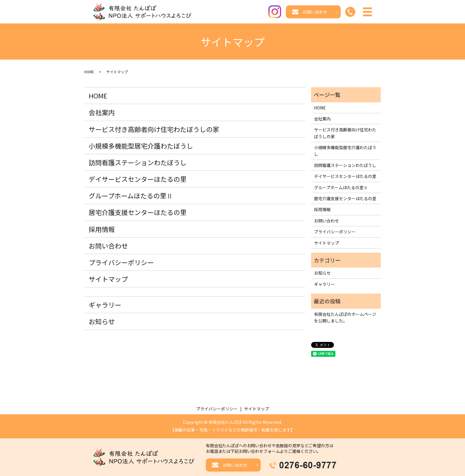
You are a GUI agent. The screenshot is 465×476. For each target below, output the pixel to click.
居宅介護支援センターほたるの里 (138, 213)
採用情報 (102, 229)
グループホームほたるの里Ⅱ (131, 196)
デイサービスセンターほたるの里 (138, 179)
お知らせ (102, 322)
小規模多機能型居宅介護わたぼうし (141, 146)
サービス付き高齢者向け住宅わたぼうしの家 (154, 129)
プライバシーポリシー (121, 263)
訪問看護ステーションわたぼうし (138, 163)
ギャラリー (105, 305)
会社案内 (102, 113)
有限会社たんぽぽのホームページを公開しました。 (345, 318)
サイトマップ (108, 279)
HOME (89, 72)
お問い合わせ (108, 246)
